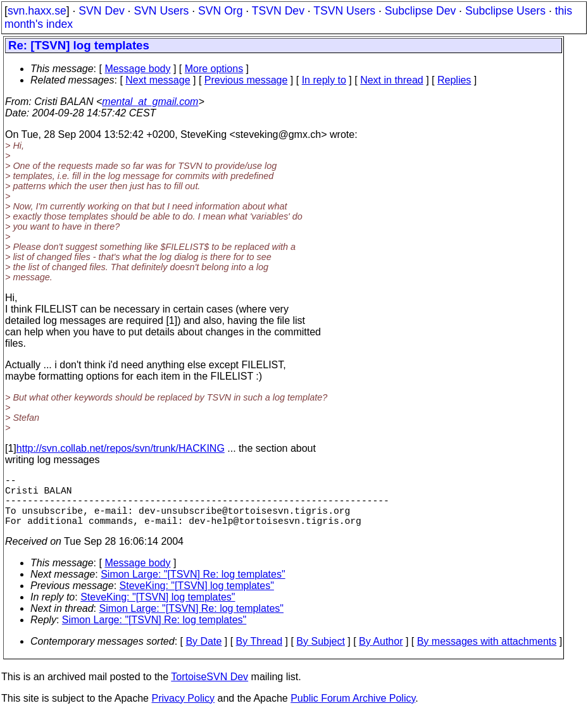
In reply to (324, 80)
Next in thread (392, 80)
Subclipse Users (505, 11)
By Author (381, 654)
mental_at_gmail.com (150, 102)
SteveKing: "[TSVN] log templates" (197, 598)
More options (214, 69)
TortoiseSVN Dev (210, 689)
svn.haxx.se (37, 11)
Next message (158, 80)
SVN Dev (101, 11)
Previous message (246, 80)
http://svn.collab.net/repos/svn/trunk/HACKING (121, 448)
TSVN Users (344, 11)
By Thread (260, 654)
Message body (137, 69)
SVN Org (220, 11)
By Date (203, 654)
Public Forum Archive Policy (353, 711)
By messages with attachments (487, 654)
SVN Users (161, 11)
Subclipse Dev (420, 11)
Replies (454, 80)
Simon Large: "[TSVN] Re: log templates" (193, 587)
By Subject (320, 654)
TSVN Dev (278, 11)
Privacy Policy (183, 711)
